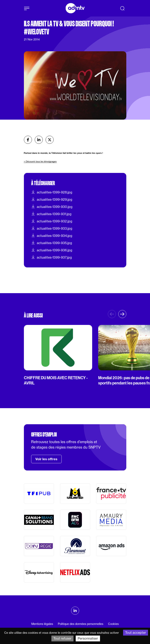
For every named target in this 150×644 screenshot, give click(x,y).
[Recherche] (122, 8)
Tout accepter (136, 633)
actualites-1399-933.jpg (52, 228)
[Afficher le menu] (27, 8)
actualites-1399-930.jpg (52, 206)
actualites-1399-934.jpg (52, 235)
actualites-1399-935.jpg (52, 243)
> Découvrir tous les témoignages (40, 161)
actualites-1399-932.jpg (52, 221)
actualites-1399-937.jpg (52, 257)
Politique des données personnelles (81, 624)
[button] (122, 314)
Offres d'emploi (44, 434)
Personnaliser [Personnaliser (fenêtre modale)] (88, 638)
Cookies (113, 624)
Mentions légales (42, 624)
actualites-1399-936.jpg (52, 250)
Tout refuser (62, 638)
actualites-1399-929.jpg (52, 199)
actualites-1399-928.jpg (52, 192)
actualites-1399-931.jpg (51, 214)
